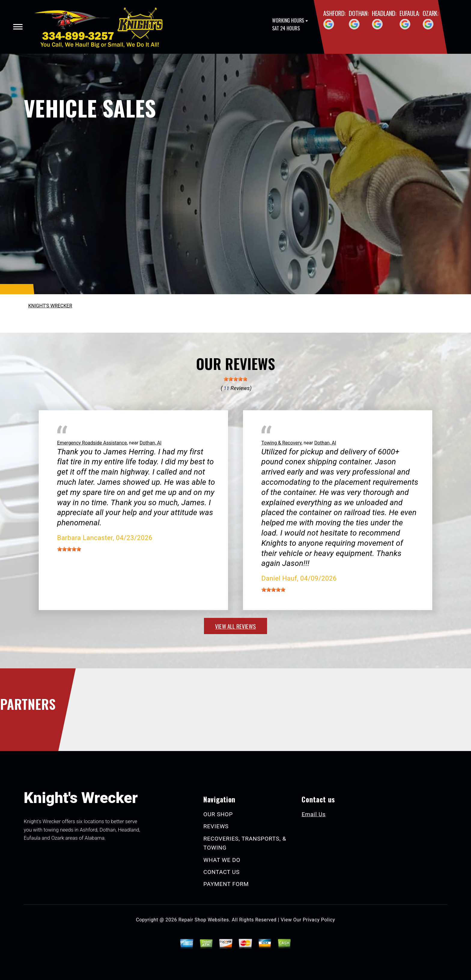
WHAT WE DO (222, 860)
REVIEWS (216, 826)
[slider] (235, 379)
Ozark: (431, 13)
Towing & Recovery (281, 443)
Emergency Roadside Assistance (92, 443)
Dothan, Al (151, 443)
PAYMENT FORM (226, 884)
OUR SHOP (218, 814)
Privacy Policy (319, 920)
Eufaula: (410, 13)
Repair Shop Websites (204, 920)
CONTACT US (222, 872)
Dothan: (359, 13)
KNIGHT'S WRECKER (50, 306)
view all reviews (235, 626)
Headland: (384, 13)
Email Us (314, 814)
